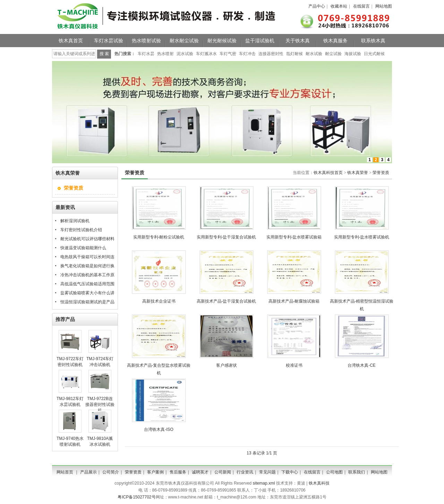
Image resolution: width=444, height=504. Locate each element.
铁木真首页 (71, 41)
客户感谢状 (227, 365)
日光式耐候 (374, 54)
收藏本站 (339, 6)
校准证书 (294, 365)
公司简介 (111, 472)
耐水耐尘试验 (184, 41)
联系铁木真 (373, 41)
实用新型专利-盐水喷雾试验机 (362, 237)
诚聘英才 (200, 472)
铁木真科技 (319, 483)
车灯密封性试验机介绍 (81, 230)
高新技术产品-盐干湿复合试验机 (227, 301)
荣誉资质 (381, 173)
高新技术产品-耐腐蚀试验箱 (294, 301)
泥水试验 (185, 54)
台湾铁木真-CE (362, 365)
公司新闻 (223, 472)
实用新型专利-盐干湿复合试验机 (227, 237)
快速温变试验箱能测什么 (83, 248)
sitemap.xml (264, 483)
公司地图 (334, 472)
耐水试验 (314, 54)
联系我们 (357, 472)
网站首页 (65, 472)
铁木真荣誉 (358, 173)
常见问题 (267, 472)
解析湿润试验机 (75, 221)
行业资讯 (245, 472)
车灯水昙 (146, 54)
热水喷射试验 (146, 41)
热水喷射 (165, 54)
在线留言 (361, 6)
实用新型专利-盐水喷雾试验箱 (294, 237)
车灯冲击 (247, 54)
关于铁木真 (298, 41)
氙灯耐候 (294, 54)
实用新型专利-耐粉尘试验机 (159, 237)
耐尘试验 (333, 54)
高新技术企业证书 (159, 301)
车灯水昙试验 (109, 41)
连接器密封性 (271, 54)
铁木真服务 (335, 41)
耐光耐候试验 (222, 41)
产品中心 (317, 6)
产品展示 (88, 472)
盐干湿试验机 (260, 41)
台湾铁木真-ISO (159, 429)
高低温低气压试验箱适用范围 (87, 284)
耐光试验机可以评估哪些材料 (87, 239)
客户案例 (155, 472)
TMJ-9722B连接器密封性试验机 (100, 405)
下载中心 (290, 472)
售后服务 (178, 472)
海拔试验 (353, 54)
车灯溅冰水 (206, 54)
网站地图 (384, 6)
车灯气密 (228, 54)
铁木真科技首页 (328, 173)
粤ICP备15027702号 (136, 497)
